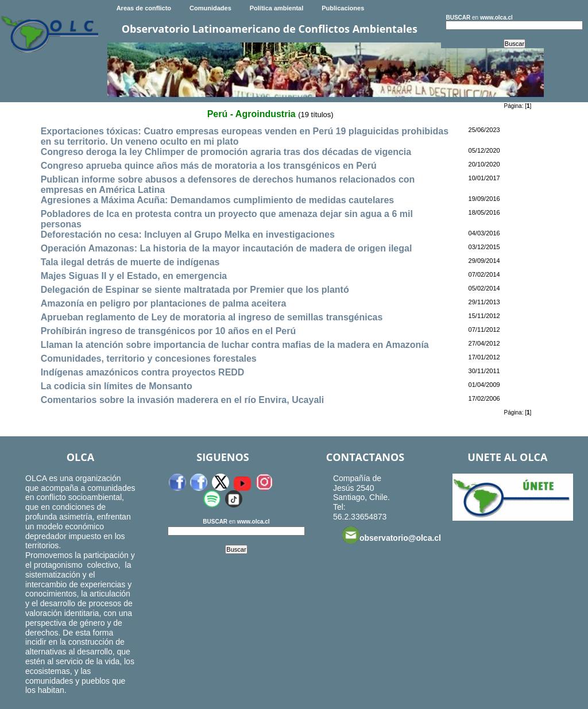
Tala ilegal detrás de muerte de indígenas (130, 262)
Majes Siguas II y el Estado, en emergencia (134, 276)
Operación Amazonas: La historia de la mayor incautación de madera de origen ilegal (227, 248)
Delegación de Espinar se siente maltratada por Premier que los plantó (195, 290)
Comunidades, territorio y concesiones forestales (149, 359)
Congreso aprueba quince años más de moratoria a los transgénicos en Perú (209, 166)
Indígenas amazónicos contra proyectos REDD (143, 372)
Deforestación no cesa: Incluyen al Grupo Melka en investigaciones (188, 235)
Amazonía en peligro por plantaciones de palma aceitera (164, 303)
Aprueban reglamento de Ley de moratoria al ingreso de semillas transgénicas (212, 317)
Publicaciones (343, 8)
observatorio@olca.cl (392, 535)
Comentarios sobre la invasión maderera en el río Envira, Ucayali (183, 400)
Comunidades (210, 8)
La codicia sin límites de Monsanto (117, 386)
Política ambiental (277, 8)
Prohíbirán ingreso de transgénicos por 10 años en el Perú (169, 331)
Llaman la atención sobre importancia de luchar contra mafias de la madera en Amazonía (235, 345)
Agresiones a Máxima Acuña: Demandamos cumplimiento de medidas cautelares (218, 200)
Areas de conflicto (144, 8)
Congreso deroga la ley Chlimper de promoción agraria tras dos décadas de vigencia (226, 152)
